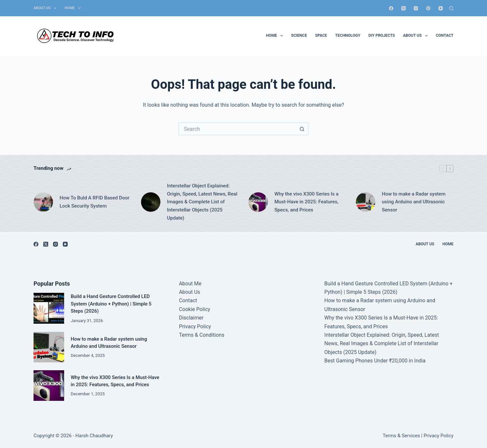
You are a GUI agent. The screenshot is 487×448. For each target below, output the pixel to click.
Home (74, 8)
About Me (190, 284)
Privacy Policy (195, 326)
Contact (445, 35)
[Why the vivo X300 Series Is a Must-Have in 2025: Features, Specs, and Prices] (258, 202)
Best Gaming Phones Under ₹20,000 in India (375, 361)
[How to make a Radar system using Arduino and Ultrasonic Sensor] (366, 202)
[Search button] (302, 129)
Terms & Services (401, 436)
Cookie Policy (195, 309)
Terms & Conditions (202, 335)
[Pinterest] (428, 8)
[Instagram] (416, 8)
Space (321, 35)
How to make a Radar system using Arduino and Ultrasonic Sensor (414, 202)
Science (299, 35)
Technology (348, 35)
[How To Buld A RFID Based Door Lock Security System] (43, 202)
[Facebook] (391, 8)
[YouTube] (441, 8)
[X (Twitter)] (404, 8)
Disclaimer (191, 318)
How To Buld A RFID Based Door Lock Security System (95, 202)
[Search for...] (237, 129)
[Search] (451, 8)
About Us (46, 8)
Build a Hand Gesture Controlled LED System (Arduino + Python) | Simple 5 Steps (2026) (111, 304)
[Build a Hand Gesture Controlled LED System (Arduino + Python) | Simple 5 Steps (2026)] (49, 308)
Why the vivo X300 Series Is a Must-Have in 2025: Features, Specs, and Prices (306, 202)
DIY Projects (382, 35)
